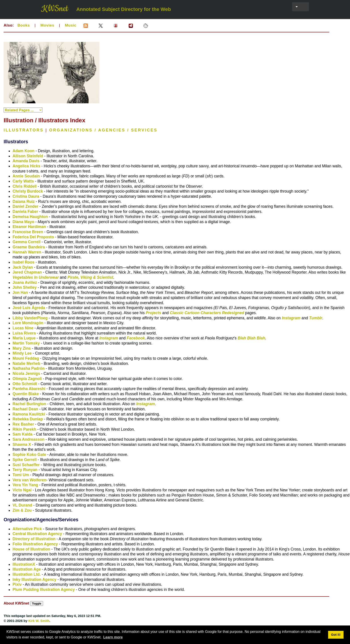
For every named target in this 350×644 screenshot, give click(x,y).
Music (71, 25)
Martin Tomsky (26, 343)
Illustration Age (27, 569)
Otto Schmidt (25, 384)
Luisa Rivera (24, 333)
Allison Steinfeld (28, 156)
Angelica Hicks (26, 166)
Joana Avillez (25, 283)
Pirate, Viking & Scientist (90, 277)
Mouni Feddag (26, 358)
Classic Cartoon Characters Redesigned (207, 313)
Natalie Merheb (26, 364)
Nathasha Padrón (29, 368)
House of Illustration (31, 549)
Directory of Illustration (34, 539)
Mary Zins (22, 348)
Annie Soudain (26, 176)
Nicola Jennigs (26, 374)
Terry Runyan (25, 470)
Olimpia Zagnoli (27, 379)
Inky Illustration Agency (34, 580)
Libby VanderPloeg (30, 318)
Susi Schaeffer (26, 465)
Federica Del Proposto (33, 237)
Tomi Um (21, 475)
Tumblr (316, 318)
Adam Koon (23, 151)
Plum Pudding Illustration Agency (44, 590)
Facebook (136, 338)
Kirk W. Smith (39, 621)
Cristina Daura (26, 196)
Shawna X (22, 445)
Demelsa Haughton (30, 217)
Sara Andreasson (28, 439)
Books (24, 25)
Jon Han (20, 293)
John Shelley (25, 287)
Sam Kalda (22, 434)
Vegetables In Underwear (36, 277)
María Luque (24, 338)
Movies (47, 25)
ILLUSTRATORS (24, 130)
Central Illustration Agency (37, 534)
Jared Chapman (27, 272)
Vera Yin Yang (25, 485)
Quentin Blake (26, 394)
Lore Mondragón (28, 323)
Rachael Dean (25, 409)
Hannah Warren (27, 252)
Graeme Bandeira (29, 247)
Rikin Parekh (24, 429)
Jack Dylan (23, 267)
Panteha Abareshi (29, 389)
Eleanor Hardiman (29, 227)
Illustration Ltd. (27, 574)
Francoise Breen (28, 232)
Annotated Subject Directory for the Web (124, 9)
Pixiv (17, 584)
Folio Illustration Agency (35, 544)
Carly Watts (23, 181)
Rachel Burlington (29, 404)
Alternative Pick (27, 529)
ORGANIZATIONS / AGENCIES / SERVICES (103, 130)
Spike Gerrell (25, 460)
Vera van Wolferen (29, 480)
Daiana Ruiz (24, 202)
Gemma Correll (26, 242)
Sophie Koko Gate (29, 455)
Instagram (291, 318)
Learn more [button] (113, 637)
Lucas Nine (23, 328)
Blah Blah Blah (251, 338)
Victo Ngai (22, 490)
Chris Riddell (25, 186)
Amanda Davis (26, 161)
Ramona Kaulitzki (29, 414)
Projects (153, 313)
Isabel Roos (23, 262)
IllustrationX (24, 564)
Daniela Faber (25, 212)
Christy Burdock (28, 191)
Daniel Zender (25, 206)
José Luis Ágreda (29, 308)
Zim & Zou (22, 510)
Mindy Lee (22, 353)
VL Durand (22, 505)
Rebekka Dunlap (28, 419)
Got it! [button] (336, 635)
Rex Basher (23, 424)
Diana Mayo (23, 222)
